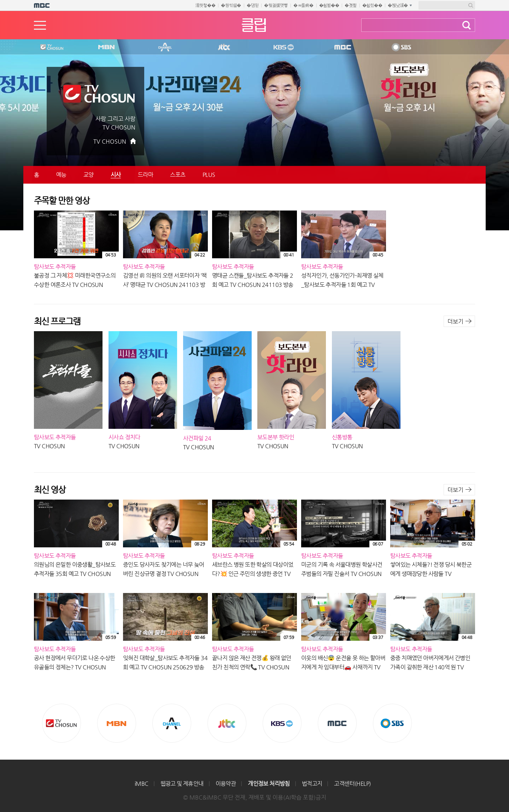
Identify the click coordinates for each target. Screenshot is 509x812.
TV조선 (46, 47)
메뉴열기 (40, 25)
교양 (89, 175)
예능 (61, 175)
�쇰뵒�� (329, 5)
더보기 (455, 321)
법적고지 (312, 784)
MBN (106, 47)
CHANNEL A (165, 47)
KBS (283, 47)
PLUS (209, 175)
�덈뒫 (253, 5)
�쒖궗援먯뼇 (276, 5)
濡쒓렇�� (206, 5)
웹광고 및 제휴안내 (182, 784)
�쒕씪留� (231, 5)
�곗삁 (350, 5)
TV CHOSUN (110, 141)
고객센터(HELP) (352, 784)
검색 (467, 25)
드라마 (146, 175)
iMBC (142, 784)
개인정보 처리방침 (269, 784)
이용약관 (226, 784)
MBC (341, 47)
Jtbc (224, 47)
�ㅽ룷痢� (303, 5)
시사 (116, 175)
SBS (401, 47)
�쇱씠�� (372, 5)
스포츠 (178, 175)
